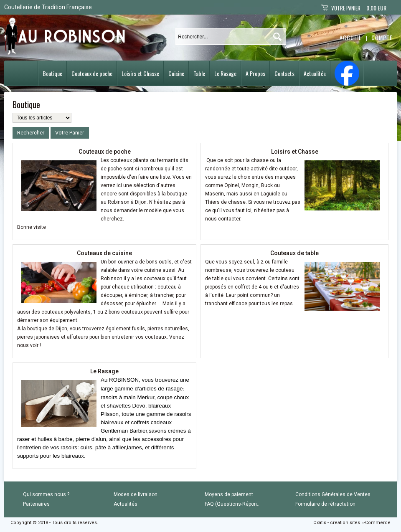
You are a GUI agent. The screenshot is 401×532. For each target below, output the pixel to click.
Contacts (284, 73)
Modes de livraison (136, 494)
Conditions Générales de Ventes (333, 494)
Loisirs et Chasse (140, 73)
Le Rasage (225, 73)
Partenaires (36, 504)
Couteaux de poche (92, 73)
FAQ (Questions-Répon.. (232, 504)
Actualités (315, 73)
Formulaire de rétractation (325, 504)
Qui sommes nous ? (46, 494)
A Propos (255, 73)
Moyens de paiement (229, 494)
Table (199, 73)
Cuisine (176, 73)
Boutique (52, 73)
